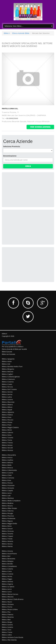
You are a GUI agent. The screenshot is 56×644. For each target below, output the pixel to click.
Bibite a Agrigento (8, 359)
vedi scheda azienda (40, 127)
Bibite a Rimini (7, 430)
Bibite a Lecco (7, 589)
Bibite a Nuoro (7, 602)
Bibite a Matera (7, 405)
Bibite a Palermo (8, 511)
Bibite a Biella (7, 465)
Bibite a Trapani (7, 536)
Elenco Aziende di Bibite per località (14, 349)
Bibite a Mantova (8, 498)
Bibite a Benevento (8, 559)
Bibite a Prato (7, 425)
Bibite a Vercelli (7, 448)
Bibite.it (7, 33)
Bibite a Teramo (7, 534)
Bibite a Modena (8, 503)
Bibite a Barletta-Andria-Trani (12, 366)
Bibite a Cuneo (7, 384)
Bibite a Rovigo (7, 622)
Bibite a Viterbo (7, 546)
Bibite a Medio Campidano (11, 501)
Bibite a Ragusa (7, 521)
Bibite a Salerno (7, 432)
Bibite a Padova (7, 415)
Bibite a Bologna (8, 561)
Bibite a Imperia (7, 584)
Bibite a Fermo (7, 576)
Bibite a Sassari (7, 529)
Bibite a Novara (7, 506)
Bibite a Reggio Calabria (10, 427)
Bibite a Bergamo (8, 369)
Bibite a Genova (7, 581)
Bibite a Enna (6, 480)
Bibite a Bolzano (8, 372)
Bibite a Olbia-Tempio (9, 508)
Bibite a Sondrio (7, 627)
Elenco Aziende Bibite (21, 33)
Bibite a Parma (7, 607)
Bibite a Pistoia (7, 422)
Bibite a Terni (7, 630)
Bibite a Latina (7, 397)
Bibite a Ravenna (8, 617)
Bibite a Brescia (7, 468)
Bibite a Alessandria (9, 455)
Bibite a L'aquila (7, 490)
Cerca (28, 166)
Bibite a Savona (7, 625)
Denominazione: (10, 156)
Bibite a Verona (7, 544)
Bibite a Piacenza (8, 516)
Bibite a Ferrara (7, 387)
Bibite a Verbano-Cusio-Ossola (13, 637)
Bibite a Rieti (6, 620)
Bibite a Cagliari (7, 374)
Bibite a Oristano (8, 604)
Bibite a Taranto (7, 438)
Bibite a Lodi (6, 496)
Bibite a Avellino (7, 460)
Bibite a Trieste (7, 539)
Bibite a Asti (6, 364)
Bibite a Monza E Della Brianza (13, 599)
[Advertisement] (22, 189)
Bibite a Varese (7, 445)
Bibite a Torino (7, 440)
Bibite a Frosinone (8, 485)
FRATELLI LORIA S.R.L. (10, 109)
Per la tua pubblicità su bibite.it (13, 347)
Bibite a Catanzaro (8, 379)
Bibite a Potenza (8, 614)
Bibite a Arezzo (7, 457)
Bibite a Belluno (7, 463)
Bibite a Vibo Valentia (9, 640)
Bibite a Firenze (7, 483)
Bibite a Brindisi (7, 564)
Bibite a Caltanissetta (9, 470)
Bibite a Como (7, 571)
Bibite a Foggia (7, 579)
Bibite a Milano (7, 407)
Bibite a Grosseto (8, 488)
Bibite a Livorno (7, 399)
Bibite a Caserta (7, 473)
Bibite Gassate (7, 352)
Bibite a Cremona (8, 478)
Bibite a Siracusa (8, 531)
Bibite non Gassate (8, 354)
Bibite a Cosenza (8, 382)
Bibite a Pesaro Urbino (10, 609)
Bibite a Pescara (8, 420)
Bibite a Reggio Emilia (9, 523)
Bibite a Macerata (8, 402)
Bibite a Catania (7, 569)
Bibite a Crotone (8, 574)
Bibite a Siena (7, 435)
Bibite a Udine (7, 635)
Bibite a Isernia (7, 394)
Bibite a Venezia (7, 541)
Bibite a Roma (7, 526)
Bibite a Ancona (7, 551)
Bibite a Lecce (7, 493)
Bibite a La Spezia (8, 587)
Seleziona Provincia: (12, 146)
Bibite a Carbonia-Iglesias (11, 377)
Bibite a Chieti (7, 475)
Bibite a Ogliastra (8, 412)
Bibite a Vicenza (7, 450)
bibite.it (4, 334)
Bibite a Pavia (7, 417)
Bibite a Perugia (7, 513)
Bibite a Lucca (7, 592)
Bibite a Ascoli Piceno (9, 554)
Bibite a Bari (6, 556)
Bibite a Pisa (6, 612)
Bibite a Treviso (7, 443)
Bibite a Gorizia (7, 392)
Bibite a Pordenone (9, 518)
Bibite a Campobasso (9, 566)
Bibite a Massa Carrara (10, 594)
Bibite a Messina (8, 597)
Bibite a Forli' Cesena (9, 389)
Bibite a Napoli (7, 410)
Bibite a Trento (7, 632)
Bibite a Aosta (7, 361)
